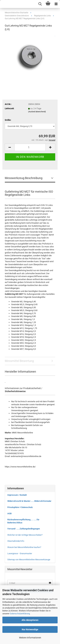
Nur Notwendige (30, 629)
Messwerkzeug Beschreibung (24, 178)
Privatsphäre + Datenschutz (20, 507)
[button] (10, 147)
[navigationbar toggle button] (56, 4)
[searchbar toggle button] (40, 4)
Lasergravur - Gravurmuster (20, 553)
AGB (9, 513)
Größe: (8, 120)
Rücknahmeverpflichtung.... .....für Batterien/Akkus (23, 521)
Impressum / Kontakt (17, 495)
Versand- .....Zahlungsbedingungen (24, 529)
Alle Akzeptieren (30, 620)
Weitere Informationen (30, 638)
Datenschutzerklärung (20, 614)
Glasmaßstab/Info (16, 541)
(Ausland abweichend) (37, 112)
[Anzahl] (30, 147)
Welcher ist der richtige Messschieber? (25, 535)
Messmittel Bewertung (19, 361)
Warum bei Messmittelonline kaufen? (24, 547)
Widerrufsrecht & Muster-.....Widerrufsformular (29, 501)
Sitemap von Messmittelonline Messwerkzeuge (29, 560)
